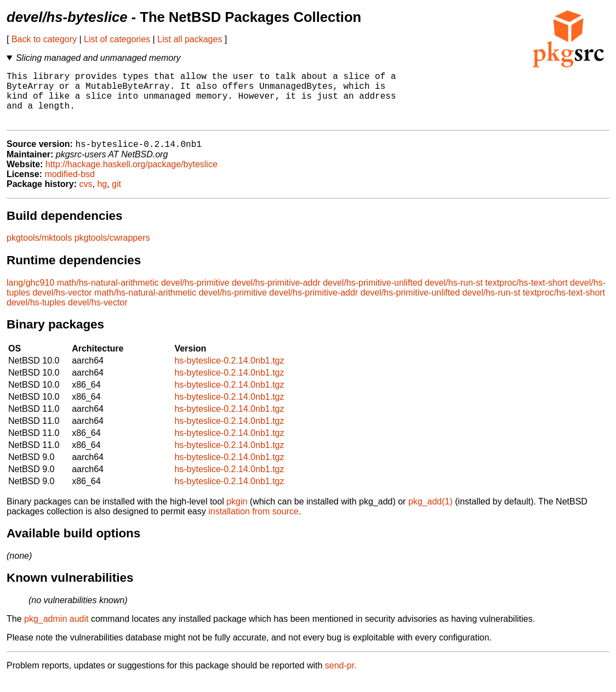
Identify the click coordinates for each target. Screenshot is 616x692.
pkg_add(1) (430, 514)
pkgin (237, 514)
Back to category (44, 39)
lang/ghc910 (30, 295)
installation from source (253, 524)
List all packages (190, 39)
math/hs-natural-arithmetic (108, 295)
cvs (86, 197)
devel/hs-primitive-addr (276, 295)
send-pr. (341, 678)
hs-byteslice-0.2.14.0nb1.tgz (229, 373)
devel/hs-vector (62, 305)
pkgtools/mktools (39, 250)
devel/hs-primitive (195, 295)
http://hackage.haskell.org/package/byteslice (132, 177)
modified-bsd (70, 187)
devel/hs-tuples (36, 315)
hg (102, 197)
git (116, 197)
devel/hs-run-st (454, 295)
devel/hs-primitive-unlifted (372, 295)
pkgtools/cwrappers (112, 250)
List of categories (117, 39)
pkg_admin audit (56, 631)
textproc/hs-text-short (526, 295)
